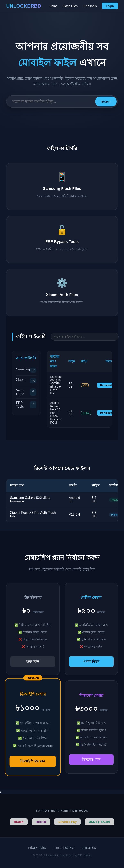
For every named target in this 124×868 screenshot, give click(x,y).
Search (106, 102)
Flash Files (70, 6)
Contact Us (89, 848)
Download (106, 385)
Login (110, 6)
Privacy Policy (37, 848)
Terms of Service (64, 848)
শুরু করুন (33, 661)
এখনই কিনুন (91, 661)
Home (53, 6)
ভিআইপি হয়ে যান (33, 761)
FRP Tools (90, 6)
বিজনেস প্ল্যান (91, 759)
